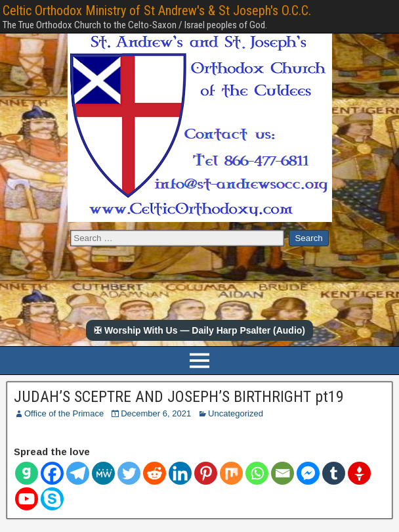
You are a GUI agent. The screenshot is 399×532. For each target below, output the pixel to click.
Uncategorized (236, 413)
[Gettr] (359, 473)
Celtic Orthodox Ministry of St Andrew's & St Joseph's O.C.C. (157, 11)
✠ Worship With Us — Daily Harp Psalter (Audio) (199, 330)
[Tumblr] (334, 473)
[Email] (283, 473)
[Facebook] (52, 473)
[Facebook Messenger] (308, 473)
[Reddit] (155, 473)
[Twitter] (129, 473)
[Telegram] (78, 473)
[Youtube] (27, 499)
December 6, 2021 (156, 413)
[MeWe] (103, 473)
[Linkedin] (180, 473)
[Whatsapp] (257, 473)
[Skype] (52, 499)
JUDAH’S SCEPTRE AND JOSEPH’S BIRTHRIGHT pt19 (179, 397)
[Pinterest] (206, 473)
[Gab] (27, 473)
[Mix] (231, 473)
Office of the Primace (64, 413)
